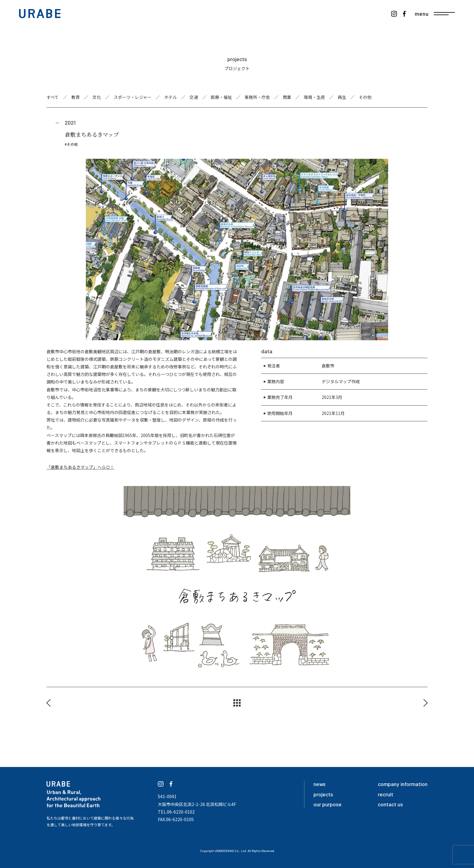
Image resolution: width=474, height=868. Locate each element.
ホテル (170, 97)
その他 (365, 97)
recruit (386, 794)
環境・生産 (314, 97)
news (320, 784)
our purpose (328, 804)
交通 (194, 97)
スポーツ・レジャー (133, 97)
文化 (97, 97)
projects (323, 794)
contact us (390, 804)
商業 (287, 97)
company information (403, 784)
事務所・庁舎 (257, 97)
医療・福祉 (221, 97)
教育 (76, 97)
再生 (342, 97)
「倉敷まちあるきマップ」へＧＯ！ (80, 467)
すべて (53, 97)
